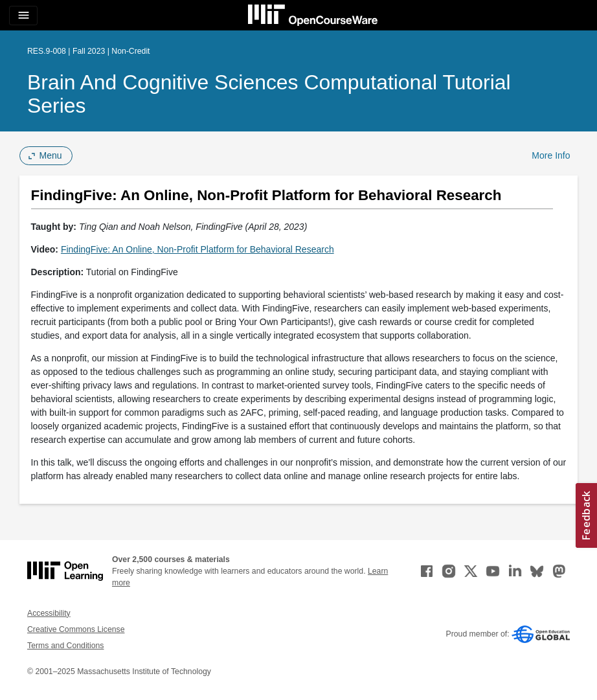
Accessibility (49, 613)
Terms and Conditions (65, 646)
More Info (551, 155)
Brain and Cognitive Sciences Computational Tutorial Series (269, 94)
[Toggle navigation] (23, 16)
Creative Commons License (76, 629)
